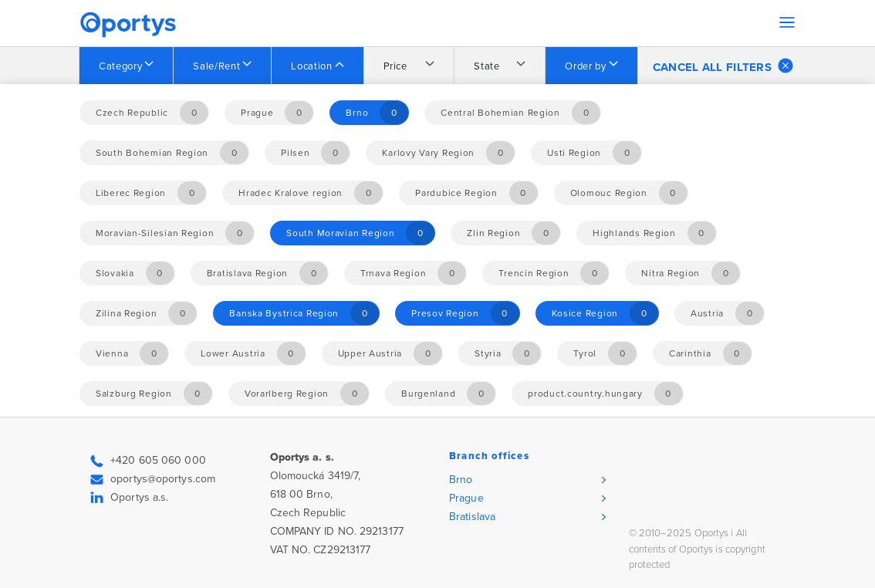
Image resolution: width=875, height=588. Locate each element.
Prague (466, 498)
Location (311, 66)
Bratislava (472, 517)
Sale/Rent (216, 66)
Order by (585, 66)
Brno (461, 480)
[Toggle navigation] (787, 22)
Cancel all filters (723, 66)
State (486, 66)
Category (120, 66)
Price (395, 66)
